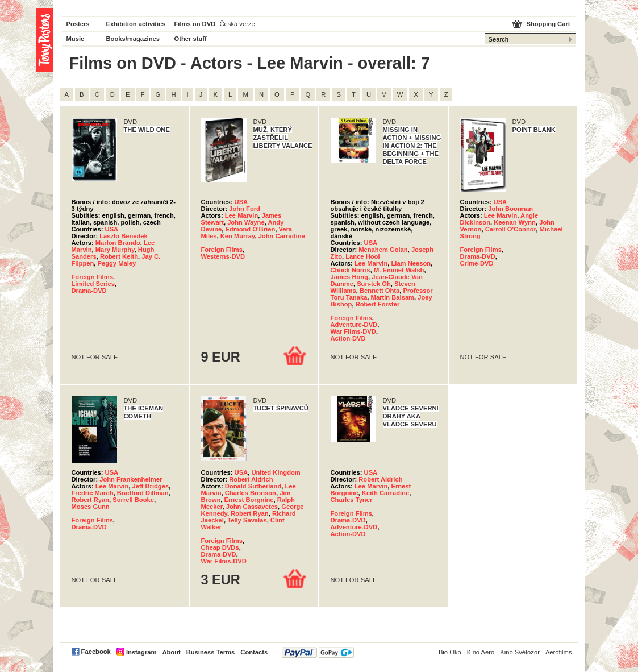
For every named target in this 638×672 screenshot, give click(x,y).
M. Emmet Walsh (399, 270)
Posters (78, 24)
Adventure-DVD (354, 325)
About (171, 652)
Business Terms (211, 652)
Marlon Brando (118, 243)
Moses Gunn (91, 507)
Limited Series (93, 284)
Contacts (254, 652)
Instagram (141, 652)
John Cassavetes (252, 507)
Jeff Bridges (150, 486)
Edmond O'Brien (250, 229)
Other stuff (191, 39)
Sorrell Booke (133, 500)
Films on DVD (195, 24)
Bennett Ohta (380, 291)
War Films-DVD (353, 331)
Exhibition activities (136, 24)
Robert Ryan (91, 500)
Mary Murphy (115, 250)
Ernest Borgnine (249, 500)
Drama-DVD (89, 291)
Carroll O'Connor (511, 229)
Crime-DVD (477, 263)
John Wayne (246, 222)
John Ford (245, 209)
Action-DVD (348, 338)
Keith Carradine (385, 493)
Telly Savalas (247, 520)
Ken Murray (238, 236)
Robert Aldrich (251, 479)
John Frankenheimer (131, 479)
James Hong (350, 277)
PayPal (318, 652)
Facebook (96, 652)
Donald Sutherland (253, 486)
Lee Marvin (241, 215)
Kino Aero (481, 652)
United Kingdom (276, 472)
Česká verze (237, 24)
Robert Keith (119, 256)
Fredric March (93, 493)
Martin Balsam (393, 297)
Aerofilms (559, 652)
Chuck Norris (351, 270)
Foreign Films (92, 277)
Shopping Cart (548, 24)
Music (76, 39)
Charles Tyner (352, 500)
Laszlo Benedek (124, 236)
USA (112, 229)
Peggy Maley (117, 263)
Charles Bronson (251, 493)
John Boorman (510, 209)
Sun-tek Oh (374, 284)
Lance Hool (362, 256)
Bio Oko (450, 652)
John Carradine (282, 236)
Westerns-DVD (223, 256)
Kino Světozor (520, 652)
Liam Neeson (411, 263)
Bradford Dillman (143, 493)
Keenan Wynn (515, 222)
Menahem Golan (383, 250)
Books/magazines (133, 39)
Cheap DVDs (220, 547)
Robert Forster (378, 304)
